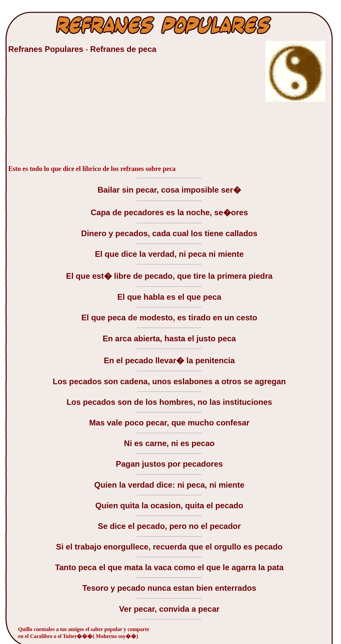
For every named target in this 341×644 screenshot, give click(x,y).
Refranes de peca (123, 49)
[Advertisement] (58, 113)
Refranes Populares (47, 49)
